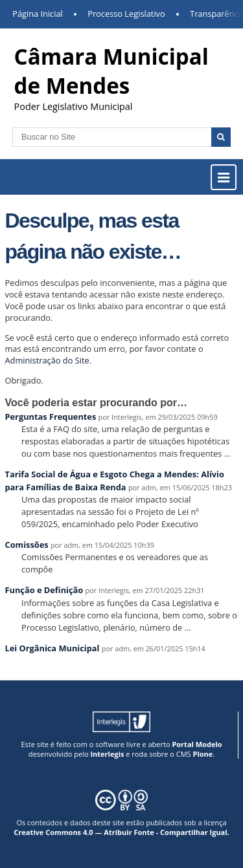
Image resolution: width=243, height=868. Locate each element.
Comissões (27, 545)
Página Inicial (38, 14)
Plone (202, 754)
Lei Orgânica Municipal (52, 648)
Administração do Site (47, 360)
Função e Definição (44, 590)
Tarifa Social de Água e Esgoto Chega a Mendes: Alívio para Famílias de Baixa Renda (115, 480)
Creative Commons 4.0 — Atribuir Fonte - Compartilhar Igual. (121, 832)
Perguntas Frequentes (51, 417)
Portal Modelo (197, 744)
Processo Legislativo (126, 14)
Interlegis (107, 754)
